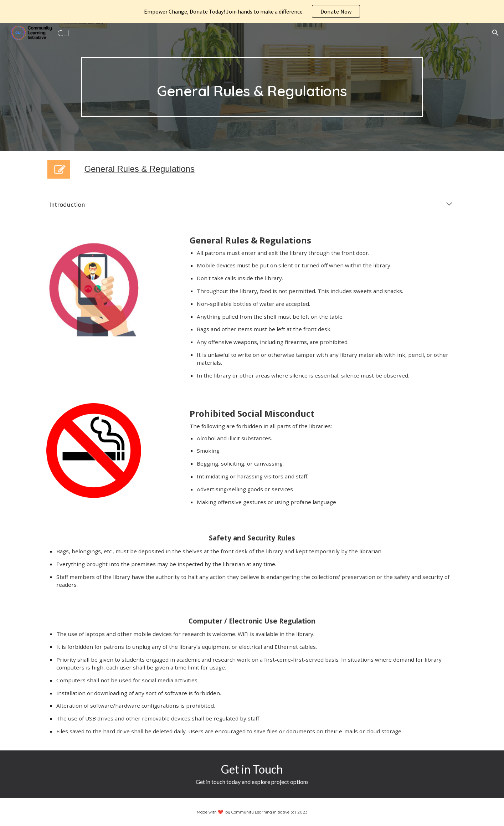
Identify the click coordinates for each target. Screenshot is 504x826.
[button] (495, 33)
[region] (252, 11)
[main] (252, 87)
